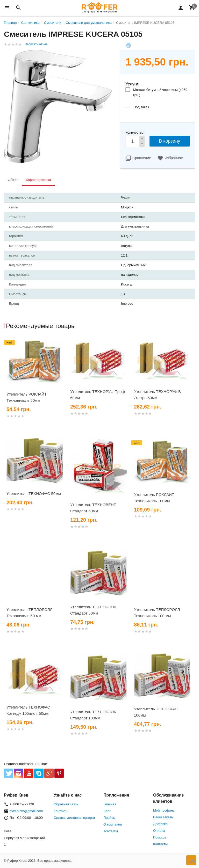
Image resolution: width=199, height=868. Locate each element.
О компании (113, 824)
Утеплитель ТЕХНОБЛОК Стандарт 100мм (93, 715)
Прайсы (109, 818)
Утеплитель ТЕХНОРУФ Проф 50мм (98, 395)
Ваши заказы (163, 817)
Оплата (159, 831)
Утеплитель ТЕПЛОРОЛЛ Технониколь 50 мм (29, 613)
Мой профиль (164, 810)
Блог (107, 811)
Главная (110, 804)
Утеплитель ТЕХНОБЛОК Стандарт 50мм (93, 610)
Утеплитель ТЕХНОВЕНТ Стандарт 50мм (93, 508)
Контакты (61, 811)
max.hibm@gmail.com (26, 811)
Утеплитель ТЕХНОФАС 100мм (156, 712)
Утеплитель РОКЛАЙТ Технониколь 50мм (27, 397)
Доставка (160, 824)
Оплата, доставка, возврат (74, 818)
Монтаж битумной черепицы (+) (160, 92)
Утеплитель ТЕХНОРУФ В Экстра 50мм (157, 395)
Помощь (160, 837)
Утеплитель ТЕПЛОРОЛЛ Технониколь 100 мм (157, 613)
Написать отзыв (36, 44)
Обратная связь (66, 804)
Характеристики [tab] (38, 180)
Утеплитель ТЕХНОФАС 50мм (34, 494)
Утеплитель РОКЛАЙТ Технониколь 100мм (154, 498)
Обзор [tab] (13, 180)
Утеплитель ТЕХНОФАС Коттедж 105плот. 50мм (28, 710)
